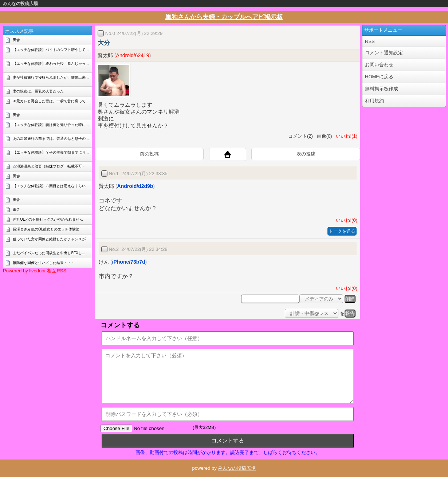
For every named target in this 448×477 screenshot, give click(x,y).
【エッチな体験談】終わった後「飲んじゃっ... (51, 64)
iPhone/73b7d (129, 262)
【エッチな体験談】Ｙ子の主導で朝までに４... (51, 152)
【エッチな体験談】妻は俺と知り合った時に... (51, 125)
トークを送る (342, 231)
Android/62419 (133, 55)
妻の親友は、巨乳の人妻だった (38, 91)
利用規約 (374, 101)
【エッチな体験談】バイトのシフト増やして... (51, 50)
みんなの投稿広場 (20, 4)
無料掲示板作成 (382, 89)
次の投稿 (306, 154)
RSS (370, 41)
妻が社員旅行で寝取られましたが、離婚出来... (51, 77)
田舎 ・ (19, 40)
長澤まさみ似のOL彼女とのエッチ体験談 (46, 229)
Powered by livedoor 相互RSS (35, 271)
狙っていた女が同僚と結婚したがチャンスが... (51, 239)
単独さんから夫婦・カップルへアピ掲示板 (224, 17)
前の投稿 (149, 154)
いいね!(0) (345, 220)
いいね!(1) (345, 136)
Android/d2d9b (135, 186)
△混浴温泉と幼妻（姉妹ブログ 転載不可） (49, 166)
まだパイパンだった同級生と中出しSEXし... (49, 253)
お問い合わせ (379, 65)
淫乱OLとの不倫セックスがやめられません (48, 219)
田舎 (16, 210)
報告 (350, 313)
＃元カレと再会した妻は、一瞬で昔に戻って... (51, 101)
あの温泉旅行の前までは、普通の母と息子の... (51, 139)
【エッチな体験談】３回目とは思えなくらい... (51, 186)
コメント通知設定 (384, 53)
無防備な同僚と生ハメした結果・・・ (44, 263)
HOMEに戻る (379, 77)
